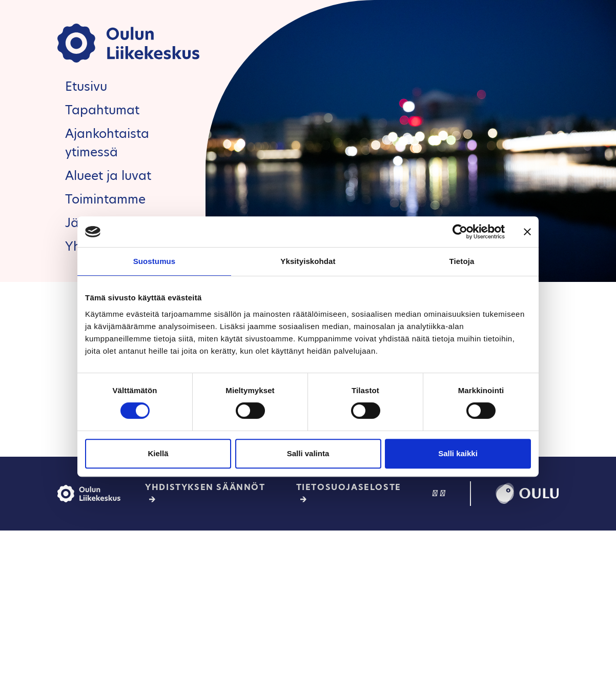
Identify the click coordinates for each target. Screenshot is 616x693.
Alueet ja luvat (108, 176)
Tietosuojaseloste (349, 487)
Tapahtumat (102, 110)
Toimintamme (105, 199)
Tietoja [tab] (462, 261)
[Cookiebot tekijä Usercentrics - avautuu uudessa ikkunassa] (460, 232)
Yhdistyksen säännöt (205, 487)
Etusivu (86, 86)
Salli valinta (308, 453)
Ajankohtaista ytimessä (107, 143)
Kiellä (158, 453)
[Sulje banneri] (527, 232)
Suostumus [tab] (155, 261)
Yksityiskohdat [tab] (308, 261)
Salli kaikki (458, 453)
